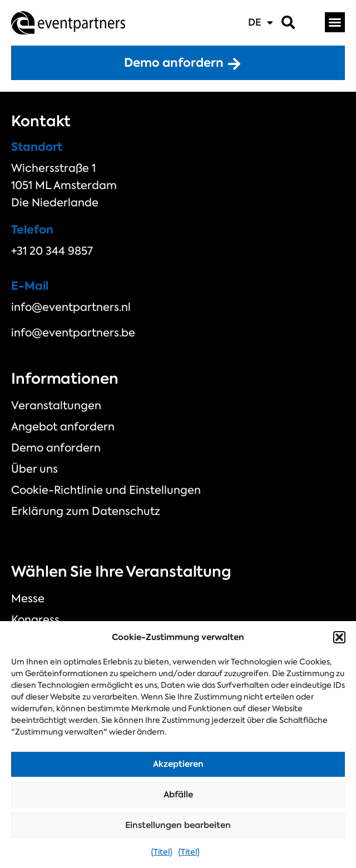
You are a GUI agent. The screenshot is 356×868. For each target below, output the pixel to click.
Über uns (34, 469)
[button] (339, 637)
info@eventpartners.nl (71, 307)
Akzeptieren (178, 764)
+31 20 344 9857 (52, 251)
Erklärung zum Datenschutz (86, 511)
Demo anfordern (56, 448)
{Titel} (162, 852)
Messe (28, 598)
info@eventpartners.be (73, 333)
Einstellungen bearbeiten (178, 825)
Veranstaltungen (56, 405)
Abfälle (178, 794)
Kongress (35, 619)
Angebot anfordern (63, 426)
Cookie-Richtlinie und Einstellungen (106, 490)
